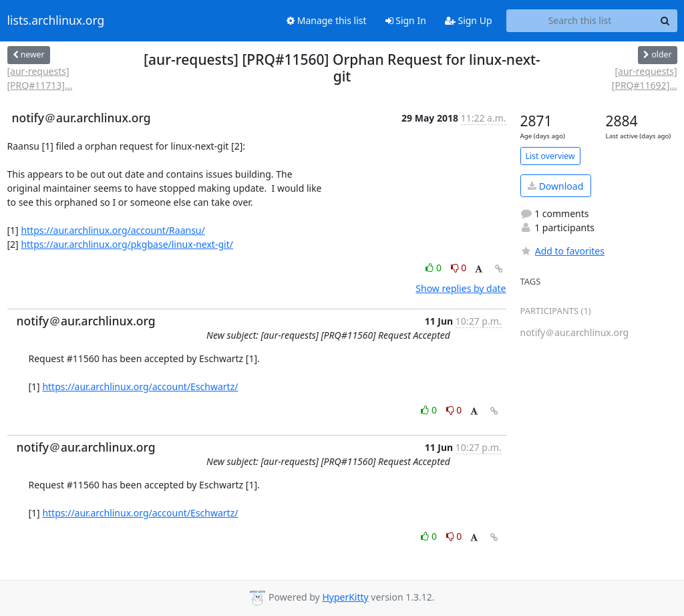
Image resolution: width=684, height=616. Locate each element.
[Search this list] (580, 21)
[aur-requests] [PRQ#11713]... (40, 78)
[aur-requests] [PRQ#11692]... (645, 78)
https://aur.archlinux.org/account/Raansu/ (113, 230)
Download (555, 186)
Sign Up (469, 20)
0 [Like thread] (435, 268)
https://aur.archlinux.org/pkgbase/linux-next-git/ (127, 244)
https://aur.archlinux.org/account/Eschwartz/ (140, 387)
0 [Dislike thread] (459, 268)
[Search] (665, 21)
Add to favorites (562, 251)
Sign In (406, 20)
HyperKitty (345, 597)
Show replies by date (461, 288)
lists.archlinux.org (56, 21)
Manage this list (327, 20)
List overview (550, 156)
